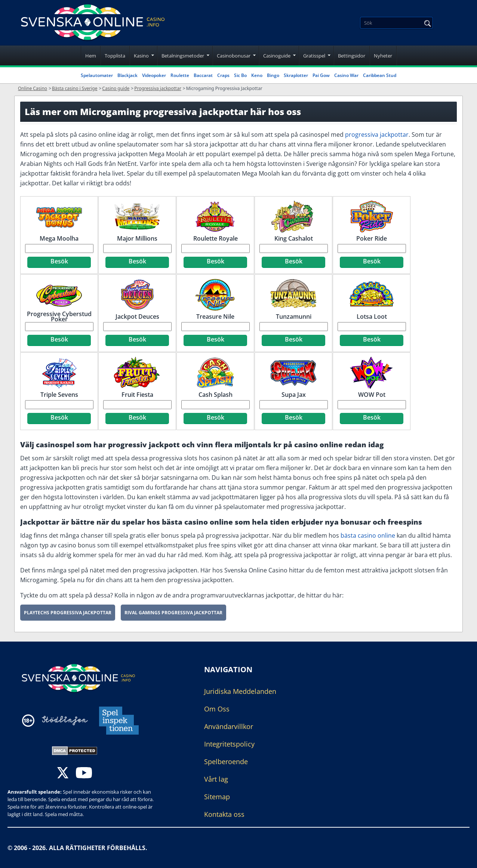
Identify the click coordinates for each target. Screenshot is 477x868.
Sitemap (217, 797)
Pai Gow (321, 75)
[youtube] (84, 774)
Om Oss (217, 709)
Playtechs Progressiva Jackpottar (68, 613)
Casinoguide (277, 56)
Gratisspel (314, 56)
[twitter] (63, 774)
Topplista (115, 56)
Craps (223, 75)
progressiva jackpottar (377, 135)
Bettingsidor (352, 56)
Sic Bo (240, 75)
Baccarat (203, 75)
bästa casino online (368, 535)
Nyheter (383, 56)
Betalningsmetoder (183, 56)
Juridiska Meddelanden (240, 691)
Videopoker (154, 75)
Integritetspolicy (229, 744)
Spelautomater (97, 75)
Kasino (141, 56)
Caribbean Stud (380, 75)
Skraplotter (296, 75)
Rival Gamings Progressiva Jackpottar (173, 613)
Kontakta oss (224, 814)
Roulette (180, 75)
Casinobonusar (234, 56)
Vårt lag (216, 779)
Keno (257, 75)
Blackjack (127, 75)
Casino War (346, 75)
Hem (91, 56)
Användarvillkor (229, 726)
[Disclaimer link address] (65, 721)
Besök (59, 261)
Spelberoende (226, 762)
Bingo (273, 75)
